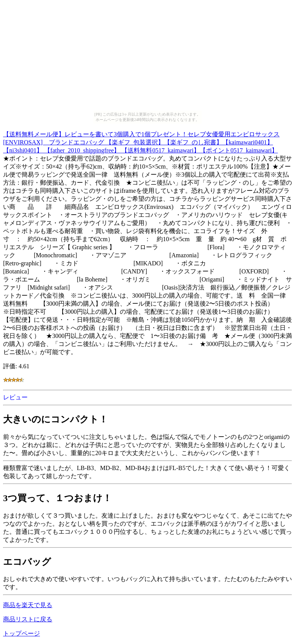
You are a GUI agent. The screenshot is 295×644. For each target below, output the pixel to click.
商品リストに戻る (28, 619)
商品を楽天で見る (28, 605)
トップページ (22, 633)
